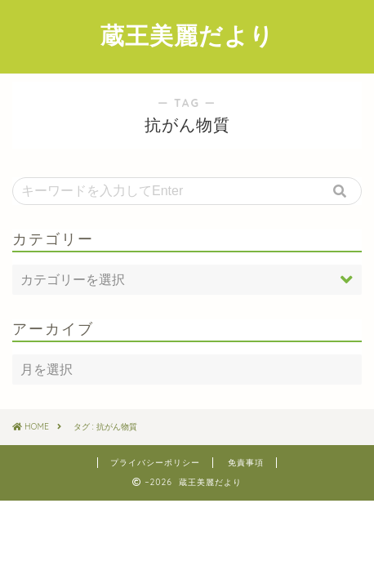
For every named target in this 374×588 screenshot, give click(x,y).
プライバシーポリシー (155, 463)
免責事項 (246, 463)
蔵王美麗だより (187, 35)
